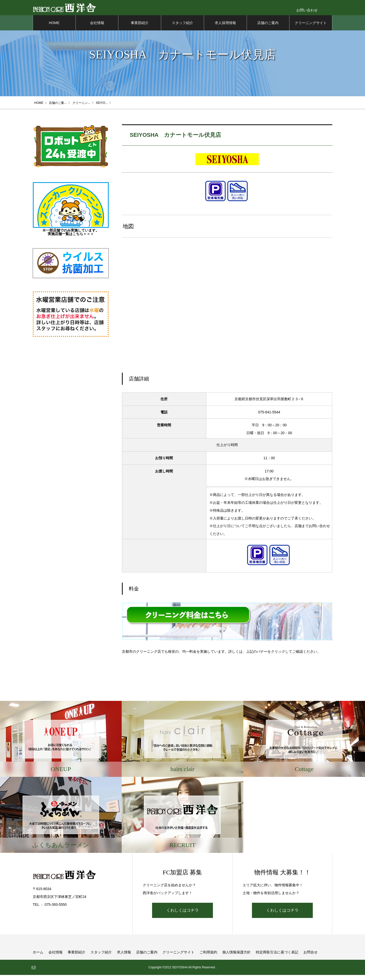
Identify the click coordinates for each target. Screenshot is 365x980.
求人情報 (124, 957)
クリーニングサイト (311, 28)
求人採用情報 (225, 28)
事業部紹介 (140, 28)
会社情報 (97, 28)
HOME (54, 28)
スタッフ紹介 (182, 28)
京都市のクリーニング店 (141, 657)
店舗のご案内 (268, 28)
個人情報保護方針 (236, 957)
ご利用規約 (208, 957)
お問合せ (311, 957)
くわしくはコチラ (182, 915)
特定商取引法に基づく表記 (277, 957)
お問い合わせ (307, 10)
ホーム (38, 957)
